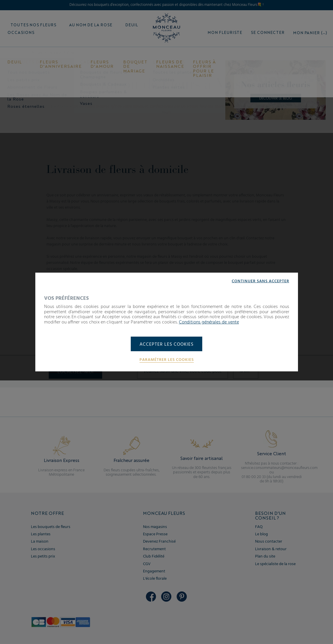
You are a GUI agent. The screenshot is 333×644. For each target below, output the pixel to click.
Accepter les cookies (166, 344)
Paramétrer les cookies (167, 360)
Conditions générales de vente (209, 322)
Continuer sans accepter (260, 281)
